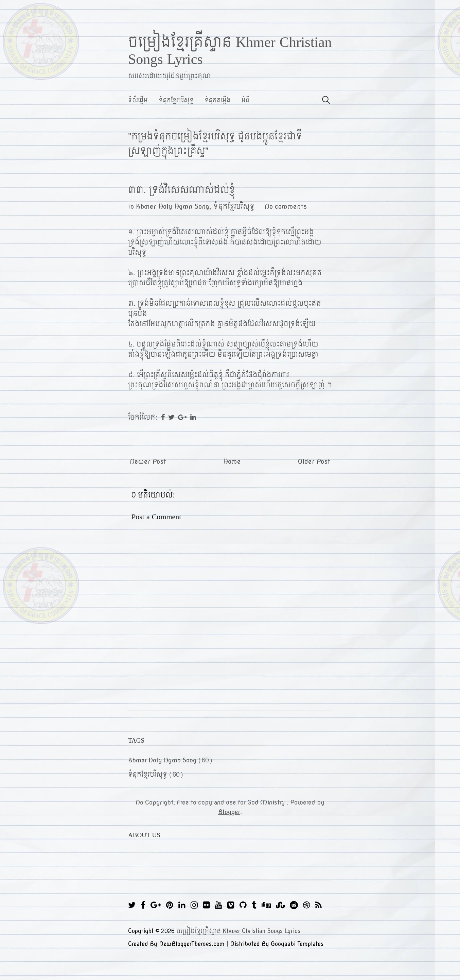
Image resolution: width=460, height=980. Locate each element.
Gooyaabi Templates (297, 944)
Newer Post (148, 462)
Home (232, 462)
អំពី (246, 101)
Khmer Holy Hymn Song (173, 207)
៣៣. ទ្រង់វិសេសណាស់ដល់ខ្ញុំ (182, 190)
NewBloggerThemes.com (192, 944)
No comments (286, 207)
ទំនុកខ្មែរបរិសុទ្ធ (176, 101)
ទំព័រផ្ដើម (138, 101)
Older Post (314, 462)
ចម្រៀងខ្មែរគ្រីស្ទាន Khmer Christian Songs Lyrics (230, 51)
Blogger (229, 812)
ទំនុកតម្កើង (218, 101)
